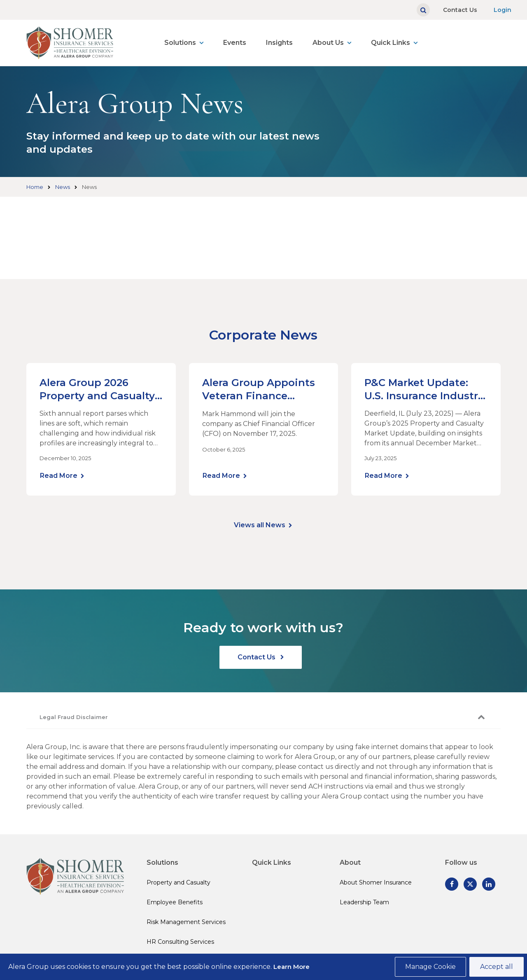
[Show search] (423, 10)
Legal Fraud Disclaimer (74, 717)
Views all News (260, 525)
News (63, 187)
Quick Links (391, 43)
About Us (328, 43)
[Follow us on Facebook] (452, 884)
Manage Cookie (430, 967)
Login (503, 10)
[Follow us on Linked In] (489, 884)
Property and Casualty (178, 882)
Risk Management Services (186, 922)
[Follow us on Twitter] (470, 884)
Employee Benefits (175, 902)
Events (235, 43)
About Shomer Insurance (376, 882)
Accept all (497, 967)
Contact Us (460, 10)
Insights (279, 43)
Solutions (180, 43)
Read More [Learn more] (59, 476)
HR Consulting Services (180, 942)
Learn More (291, 967)
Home (35, 187)
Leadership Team (364, 902)
